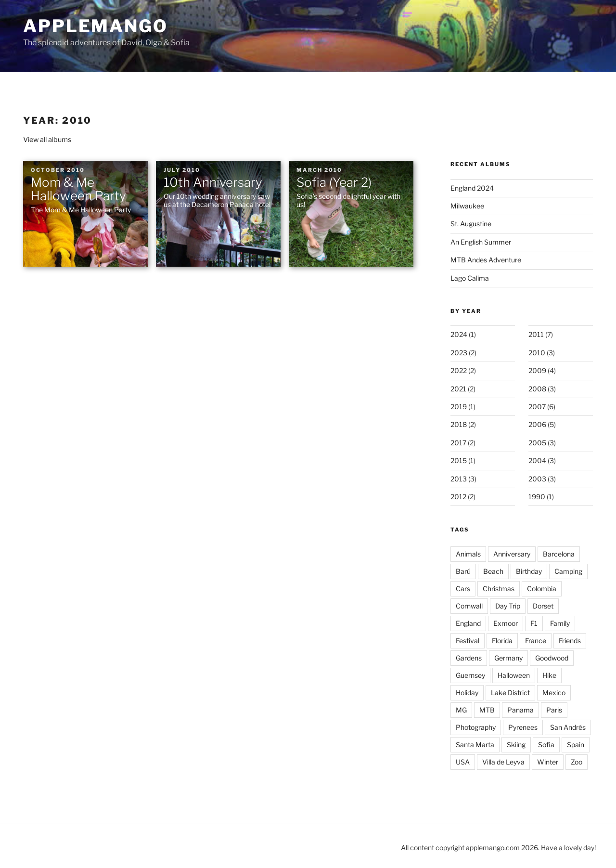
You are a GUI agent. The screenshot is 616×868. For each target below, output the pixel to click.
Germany (508, 658)
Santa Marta (475, 745)
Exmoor (506, 623)
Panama (520, 710)
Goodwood (552, 658)
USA (463, 762)
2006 (537, 424)
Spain (576, 745)
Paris (554, 710)
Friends (570, 641)
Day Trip (508, 606)
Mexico (554, 693)
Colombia (542, 589)
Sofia (546, 745)
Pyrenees (523, 727)
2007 (537, 407)
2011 (536, 334)
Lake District (510, 693)
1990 (537, 497)
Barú (463, 571)
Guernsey (470, 675)
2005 (537, 443)
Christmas (499, 589)
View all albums (47, 140)
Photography (476, 727)
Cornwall (469, 606)
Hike (549, 675)
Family (560, 623)
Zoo (577, 762)
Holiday (467, 693)
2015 (459, 460)
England (468, 623)
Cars (463, 589)
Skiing (516, 745)
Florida (502, 641)
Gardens (469, 658)
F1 (534, 623)
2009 (537, 370)
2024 (459, 334)
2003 (537, 479)
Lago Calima (470, 278)
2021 (458, 389)
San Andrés (568, 727)
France (536, 641)
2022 (459, 370)
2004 (537, 460)
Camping (568, 571)
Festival (468, 641)
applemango (96, 26)
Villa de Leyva (503, 762)
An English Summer (481, 242)
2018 (459, 424)
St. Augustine (471, 224)
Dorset (543, 606)
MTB (487, 710)
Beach (493, 571)
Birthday (529, 571)
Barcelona (559, 554)
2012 (458, 497)
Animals (468, 554)
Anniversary (512, 554)
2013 (459, 479)
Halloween (514, 675)
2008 (537, 389)
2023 (459, 353)
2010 (537, 353)
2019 (459, 407)
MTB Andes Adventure (486, 260)
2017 (458, 443)
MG (461, 710)
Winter (548, 762)
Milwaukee (467, 206)
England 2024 (472, 188)
